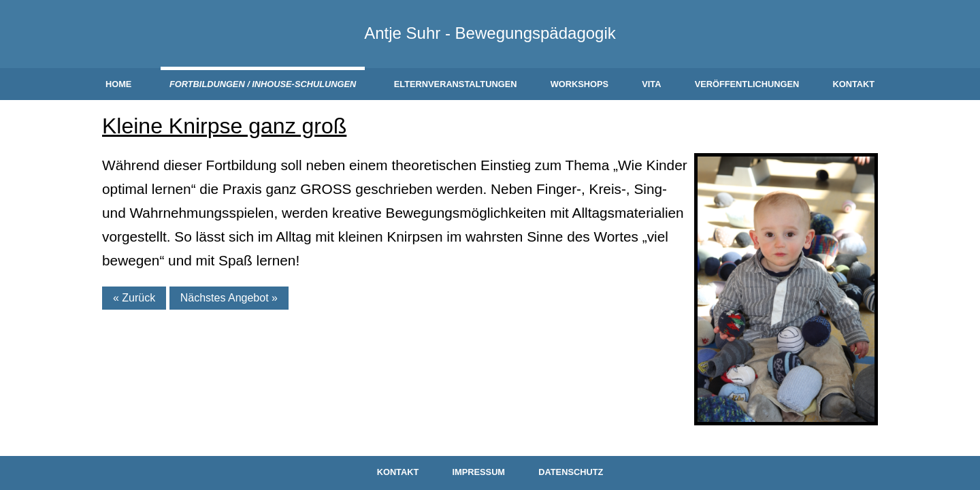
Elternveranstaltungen (456, 84)
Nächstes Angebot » (229, 298)
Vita (651, 84)
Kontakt (853, 84)
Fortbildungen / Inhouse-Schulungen (263, 84)
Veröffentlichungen (747, 84)
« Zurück (134, 298)
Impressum (479, 472)
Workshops (579, 84)
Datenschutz (571, 472)
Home (118, 84)
